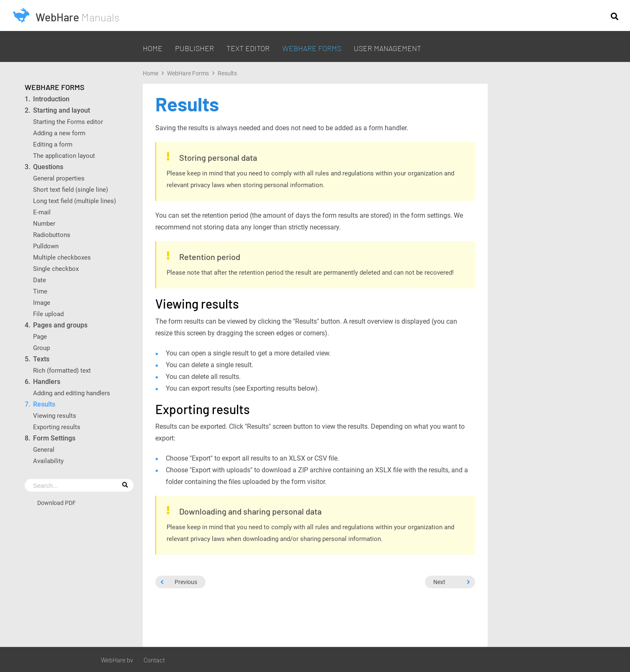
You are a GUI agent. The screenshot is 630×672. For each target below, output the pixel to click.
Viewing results (55, 416)
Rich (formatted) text (62, 370)
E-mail (42, 212)
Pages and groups (60, 325)
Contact (154, 660)
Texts (41, 359)
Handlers (47, 382)
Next (452, 582)
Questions (48, 167)
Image (42, 303)
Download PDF (57, 503)
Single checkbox (56, 269)
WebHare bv (117, 660)
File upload (48, 314)
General (44, 449)
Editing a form (53, 144)
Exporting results (57, 427)
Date (40, 280)
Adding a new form (59, 133)
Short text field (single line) (71, 189)
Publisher (194, 48)
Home (153, 48)
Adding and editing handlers (72, 393)
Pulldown (46, 246)
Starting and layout (62, 110)
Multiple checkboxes (62, 257)
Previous (179, 582)
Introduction (51, 99)
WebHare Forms (312, 48)
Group (41, 348)
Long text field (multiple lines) (75, 201)
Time (41, 291)
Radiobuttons (52, 235)
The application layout (64, 156)
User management (387, 48)
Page (41, 336)
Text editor (248, 48)
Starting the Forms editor (68, 122)
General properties (59, 178)
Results (44, 404)
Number (44, 223)
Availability (48, 461)
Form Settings (54, 438)
